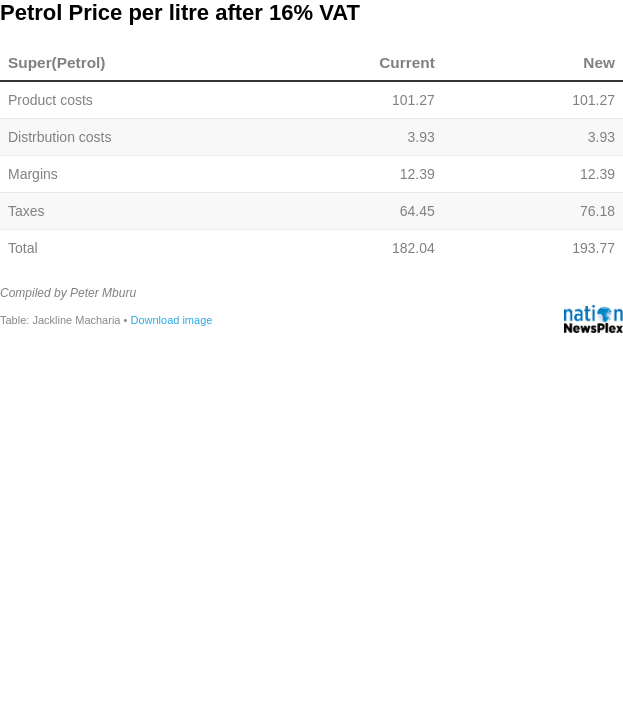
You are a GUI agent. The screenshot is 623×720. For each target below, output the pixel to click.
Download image (171, 320)
